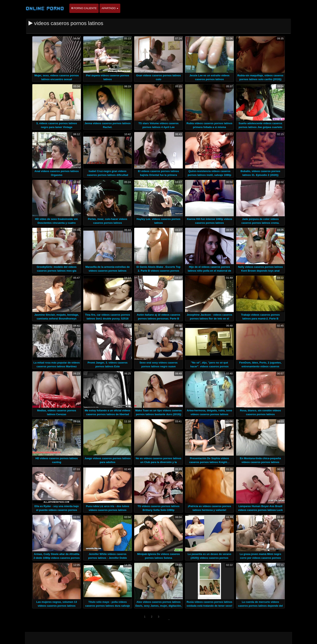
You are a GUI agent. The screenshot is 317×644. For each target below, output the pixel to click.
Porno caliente (84, 8)
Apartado (110, 8)
